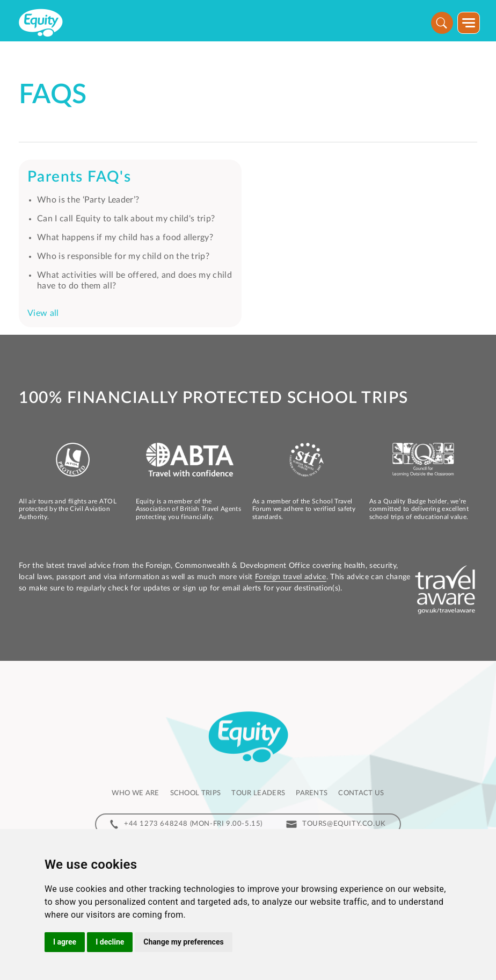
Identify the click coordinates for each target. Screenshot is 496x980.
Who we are (135, 793)
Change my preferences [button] (183, 942)
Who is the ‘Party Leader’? (88, 200)
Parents (312, 793)
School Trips (196, 793)
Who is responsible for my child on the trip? (123, 256)
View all (43, 313)
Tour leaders (258, 793)
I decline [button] (110, 942)
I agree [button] (65, 942)
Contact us (361, 793)
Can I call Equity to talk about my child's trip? (126, 219)
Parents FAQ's (79, 177)
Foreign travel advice (291, 577)
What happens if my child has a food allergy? (125, 237)
